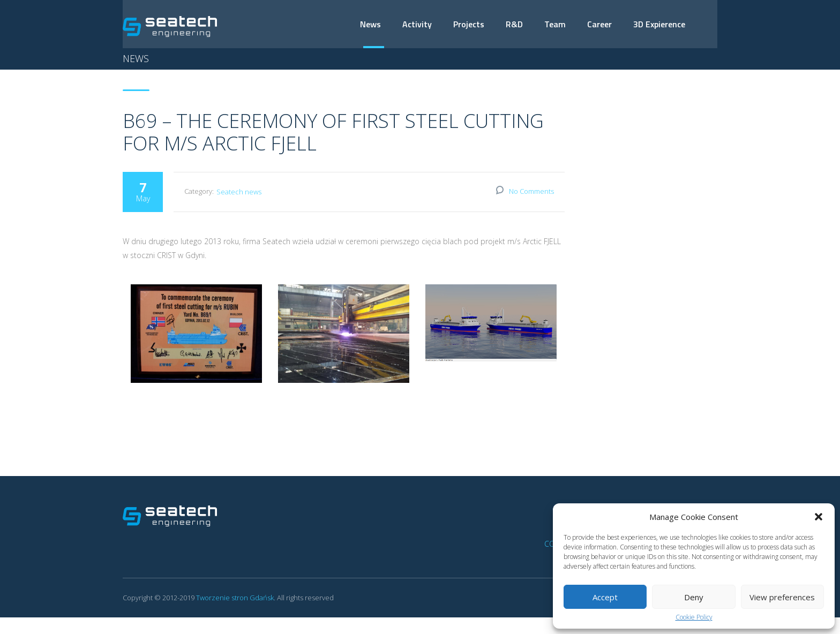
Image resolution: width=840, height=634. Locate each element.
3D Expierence (659, 24)
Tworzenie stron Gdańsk (235, 598)
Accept (605, 597)
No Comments (531, 192)
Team (555, 24)
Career (599, 24)
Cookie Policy (694, 617)
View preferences (782, 597)
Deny (694, 597)
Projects (469, 24)
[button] (819, 517)
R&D (514, 24)
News (370, 24)
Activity (417, 24)
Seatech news (239, 192)
